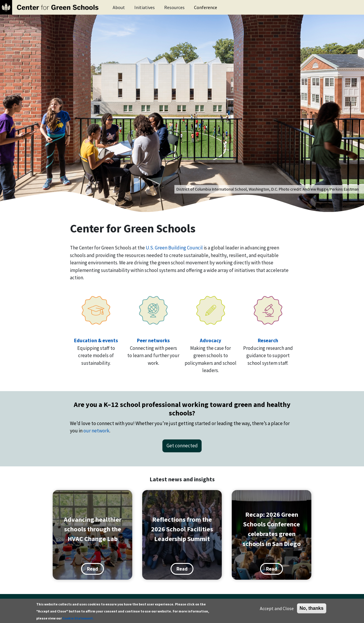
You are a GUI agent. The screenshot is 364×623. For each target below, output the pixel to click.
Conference (206, 7)
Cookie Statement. (78, 618)
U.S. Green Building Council (174, 248)
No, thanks (312, 608)
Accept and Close (277, 608)
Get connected (182, 446)
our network (96, 431)
